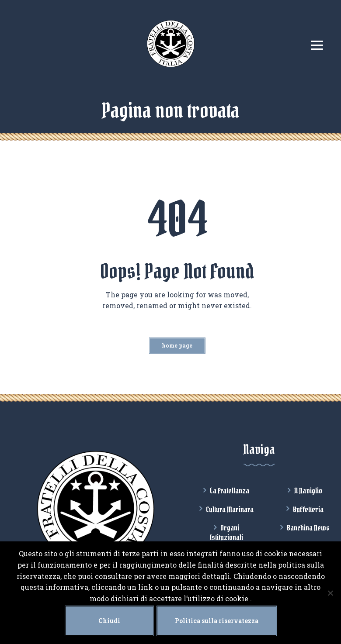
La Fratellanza (230, 491)
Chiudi (109, 621)
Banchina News (308, 528)
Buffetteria (308, 510)
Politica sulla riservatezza (217, 621)
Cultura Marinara (230, 510)
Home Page (177, 345)
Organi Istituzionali (226, 533)
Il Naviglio (308, 491)
